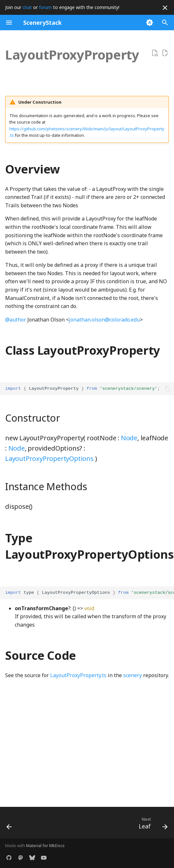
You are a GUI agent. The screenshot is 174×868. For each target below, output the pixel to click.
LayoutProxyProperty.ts (78, 675)
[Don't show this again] (165, 8)
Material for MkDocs (45, 845)
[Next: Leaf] (152, 825)
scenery (133, 675)
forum (45, 7)
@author (16, 320)
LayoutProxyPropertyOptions (49, 458)
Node (129, 438)
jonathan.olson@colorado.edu (104, 320)
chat (27, 7)
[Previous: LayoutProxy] (10, 825)
